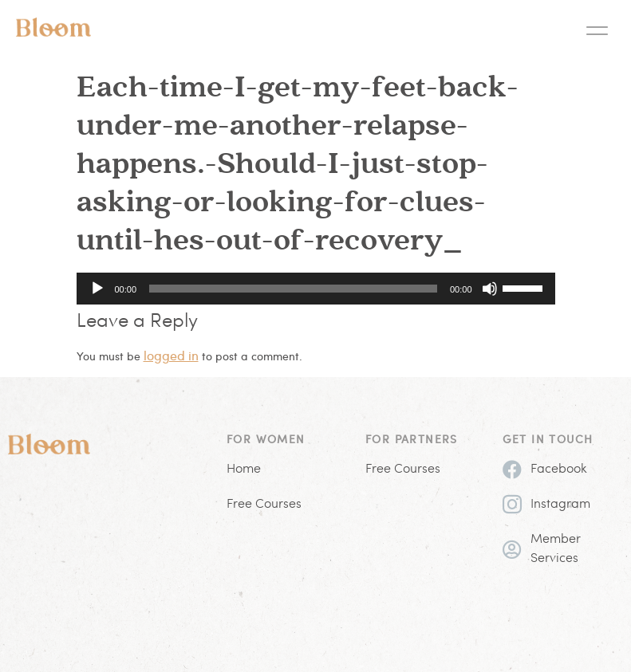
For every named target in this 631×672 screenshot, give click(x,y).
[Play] (97, 289)
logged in (171, 355)
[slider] (293, 289)
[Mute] (490, 289)
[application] (316, 289)
